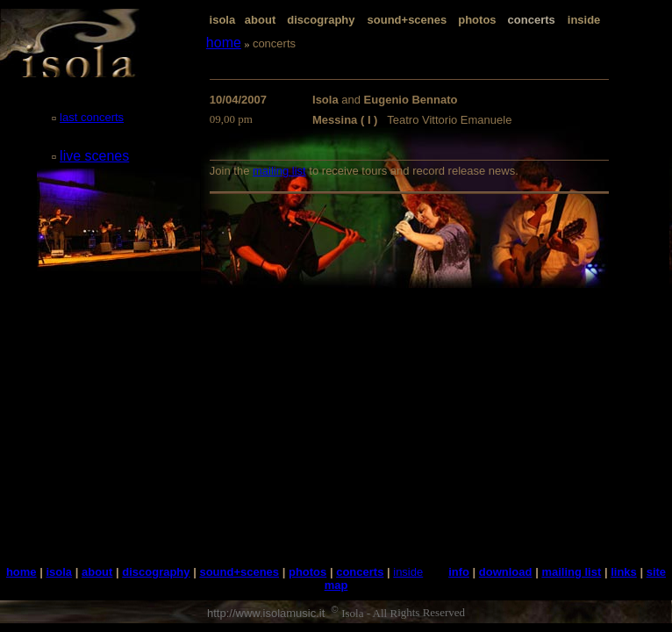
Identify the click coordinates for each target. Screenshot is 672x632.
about (260, 20)
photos (477, 20)
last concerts (92, 117)
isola (223, 20)
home (224, 43)
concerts (360, 572)
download (506, 572)
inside (584, 20)
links (624, 572)
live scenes (94, 156)
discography (321, 20)
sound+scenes (407, 20)
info (459, 572)
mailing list (279, 171)
